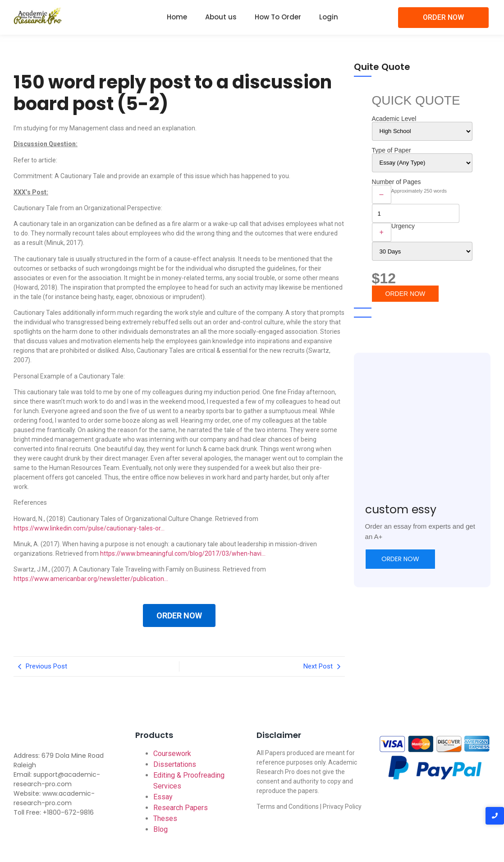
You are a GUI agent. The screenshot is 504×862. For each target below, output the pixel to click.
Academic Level (394, 119)
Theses (165, 818)
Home (177, 17)
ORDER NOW (179, 615)
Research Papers (181, 808)
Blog (160, 829)
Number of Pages (396, 182)
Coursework (172, 754)
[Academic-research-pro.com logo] (38, 16)
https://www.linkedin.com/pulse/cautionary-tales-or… (89, 528)
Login (329, 17)
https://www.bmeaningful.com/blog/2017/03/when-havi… (183, 553)
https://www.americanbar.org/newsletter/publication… (91, 579)
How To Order (278, 17)
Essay (163, 797)
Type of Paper (392, 150)
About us (221, 17)
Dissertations (175, 764)
